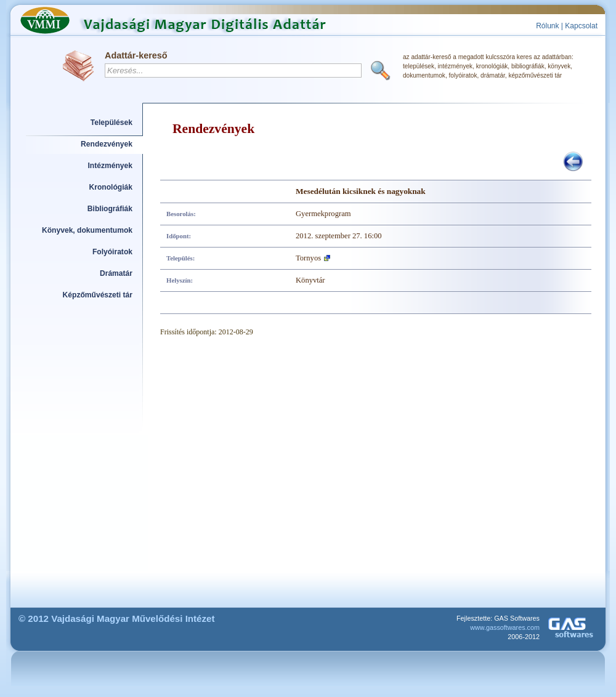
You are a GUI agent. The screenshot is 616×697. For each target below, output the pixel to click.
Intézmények (111, 166)
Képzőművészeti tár (98, 295)
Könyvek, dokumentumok (87, 230)
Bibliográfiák (110, 209)
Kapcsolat (581, 26)
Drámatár (116, 273)
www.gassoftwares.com (505, 627)
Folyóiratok (112, 252)
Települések (111, 123)
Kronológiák (111, 187)
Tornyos (308, 258)
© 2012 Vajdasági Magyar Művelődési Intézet (117, 618)
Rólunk (547, 26)
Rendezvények (107, 144)
